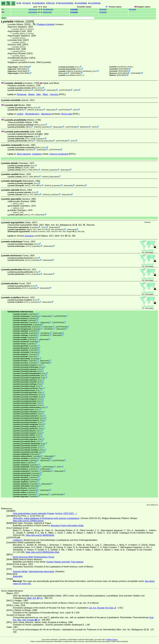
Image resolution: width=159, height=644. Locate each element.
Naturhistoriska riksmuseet (41, 571)
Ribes (45, 94)
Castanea (37, 154)
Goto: (48, 18)
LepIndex (78, 71)
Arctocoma (33, 9)
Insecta (27, 3)
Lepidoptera (39, 3)
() (103, 9)
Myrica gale (67, 114)
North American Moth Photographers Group (34, 557)
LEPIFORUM (65, 90)
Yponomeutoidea (65, 3)
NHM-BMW (24, 67)
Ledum (20, 114)
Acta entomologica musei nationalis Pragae (33, 513)
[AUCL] (31, 29)
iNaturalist (63, 73)
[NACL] (23, 29)
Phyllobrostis (48, 9)
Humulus (54, 94)
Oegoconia (47, 12)
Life (20, 3)
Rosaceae (22, 94)
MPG (21, 110)
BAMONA (84, 127)
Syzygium (29, 236)
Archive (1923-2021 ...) (66, 513)
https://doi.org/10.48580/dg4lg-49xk (42, 552)
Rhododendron (32, 114)
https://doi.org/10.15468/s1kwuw (28, 521)
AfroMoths (87, 71)
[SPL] (27, 139)
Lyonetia (74, 9)
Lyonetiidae (82, 3)
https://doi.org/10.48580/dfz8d (40, 535)
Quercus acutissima (59, 154)
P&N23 (70, 71)
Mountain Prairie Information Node (67, 526)
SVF (76, 90)
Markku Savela (112, 640)
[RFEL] (34, 88)
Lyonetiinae (95, 3)
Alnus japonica (24, 154)
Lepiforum (18, 540)
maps (151, 252)
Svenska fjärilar (20, 571)
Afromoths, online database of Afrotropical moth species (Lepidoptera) (46, 518)
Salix (39, 94)
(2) (44, 229)
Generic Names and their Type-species (65, 562)
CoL (77, 67)
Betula (31, 94)
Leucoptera (33, 12)
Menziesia (46, 114)
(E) (61, 225)
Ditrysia (51, 3)
